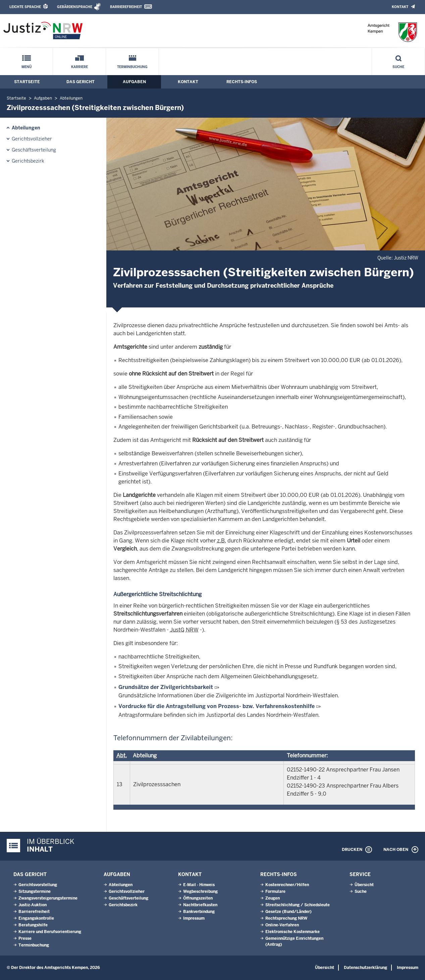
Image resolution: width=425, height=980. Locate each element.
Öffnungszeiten (198, 898)
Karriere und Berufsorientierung (50, 932)
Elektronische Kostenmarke (293, 932)
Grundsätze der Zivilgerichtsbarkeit (166, 687)
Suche (398, 67)
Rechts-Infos (242, 82)
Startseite (27, 82)
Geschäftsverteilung (34, 150)
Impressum (194, 918)
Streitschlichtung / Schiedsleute (298, 905)
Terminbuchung (132, 67)
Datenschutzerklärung (365, 968)
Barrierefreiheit (126, 7)
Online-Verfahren (282, 925)
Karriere (79, 67)
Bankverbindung (199, 912)
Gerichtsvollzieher (32, 139)
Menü (26, 67)
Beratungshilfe (33, 925)
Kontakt (400, 7)
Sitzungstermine (35, 891)
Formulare (275, 891)
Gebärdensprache (75, 7)
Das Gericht (81, 82)
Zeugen (273, 898)
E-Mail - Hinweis (199, 885)
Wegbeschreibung (200, 891)
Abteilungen (71, 98)
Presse (25, 938)
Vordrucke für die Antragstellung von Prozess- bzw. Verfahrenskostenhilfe (217, 706)
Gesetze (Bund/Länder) (288, 912)
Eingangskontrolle (36, 918)
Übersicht (364, 885)
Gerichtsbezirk (28, 161)
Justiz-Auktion (33, 905)
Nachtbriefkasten (200, 905)
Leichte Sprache (25, 7)
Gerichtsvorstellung (38, 885)
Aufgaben (134, 82)
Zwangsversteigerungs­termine (48, 898)
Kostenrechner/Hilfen (287, 885)
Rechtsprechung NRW (286, 918)
